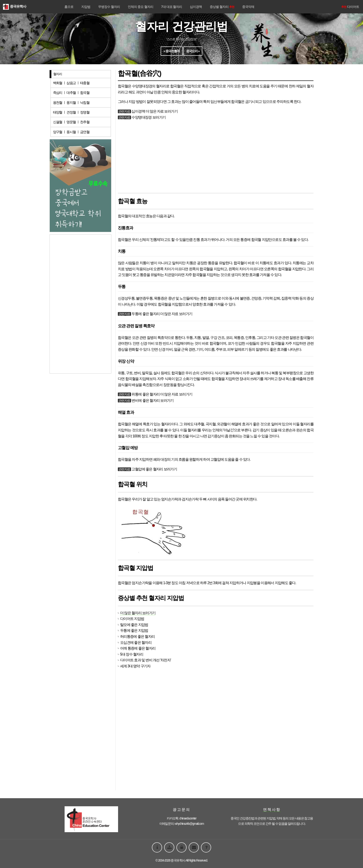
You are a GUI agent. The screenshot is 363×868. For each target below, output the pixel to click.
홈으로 (69, 7)
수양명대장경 (142, 86)
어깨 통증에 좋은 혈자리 (138, 648)
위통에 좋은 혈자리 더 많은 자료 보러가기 (162, 394)
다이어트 (350, 7)
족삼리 (58, 93)
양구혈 (58, 132)
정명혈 (85, 112)
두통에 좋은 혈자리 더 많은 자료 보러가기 (162, 314)
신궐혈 (58, 122)
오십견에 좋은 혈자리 (136, 643)
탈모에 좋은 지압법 (134, 625)
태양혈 (58, 112)
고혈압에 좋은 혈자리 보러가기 (154, 469)
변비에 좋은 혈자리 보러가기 (152, 400)
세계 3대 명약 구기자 (135, 666)
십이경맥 (196, 7)
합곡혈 (85, 93)
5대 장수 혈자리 (132, 654)
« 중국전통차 (172, 51)
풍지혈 (71, 103)
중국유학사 (15, 6)
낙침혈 (85, 103)
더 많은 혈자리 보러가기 (138, 613)
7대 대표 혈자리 (172, 7)
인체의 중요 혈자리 (141, 7)
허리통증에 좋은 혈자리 (138, 636)
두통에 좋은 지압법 (134, 630)
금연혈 (85, 132)
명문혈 (71, 122)
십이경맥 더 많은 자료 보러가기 (155, 111)
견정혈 (71, 112)
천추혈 (85, 122)
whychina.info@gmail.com (189, 824)
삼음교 (71, 83)
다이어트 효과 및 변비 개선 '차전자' (146, 660)
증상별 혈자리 (222, 7)
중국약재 (248, 7)
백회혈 (58, 83)
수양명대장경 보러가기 (149, 117)
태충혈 (85, 83)
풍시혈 (71, 132)
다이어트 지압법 (132, 619)
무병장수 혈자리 (109, 7)
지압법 (86, 7)
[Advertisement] (216, 157)
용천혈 (58, 103)
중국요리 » (193, 51)
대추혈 (71, 93)
